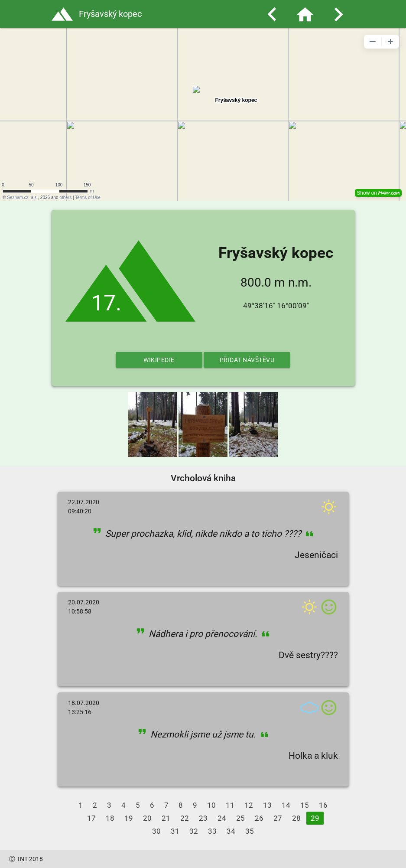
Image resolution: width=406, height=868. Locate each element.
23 (203, 818)
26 (259, 818)
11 (230, 805)
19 (129, 818)
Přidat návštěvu (247, 360)
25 (240, 818)
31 (175, 831)
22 (185, 818)
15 (305, 805)
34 (231, 831)
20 (147, 818)
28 (296, 818)
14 (286, 805)
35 (250, 831)
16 (323, 805)
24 (222, 818)
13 (267, 805)
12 (249, 805)
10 (211, 805)
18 (110, 818)
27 (278, 818)
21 (166, 818)
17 (91, 818)
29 (315, 818)
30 (156, 831)
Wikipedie (159, 360)
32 (194, 831)
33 (212, 831)
